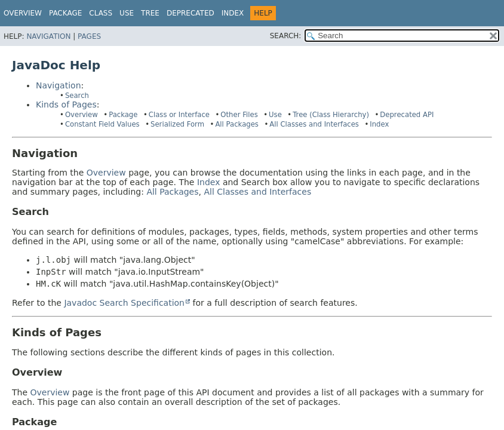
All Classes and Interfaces (314, 124)
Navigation (48, 36)
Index (233, 13)
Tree (150, 13)
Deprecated (190, 13)
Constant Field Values (102, 124)
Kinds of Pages (66, 105)
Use (275, 115)
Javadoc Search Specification (124, 303)
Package (123, 115)
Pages (89, 36)
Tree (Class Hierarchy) (331, 115)
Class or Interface (179, 115)
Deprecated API (407, 115)
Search (77, 96)
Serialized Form (177, 124)
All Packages (237, 124)
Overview (23, 13)
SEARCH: (286, 36)
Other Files (239, 115)
